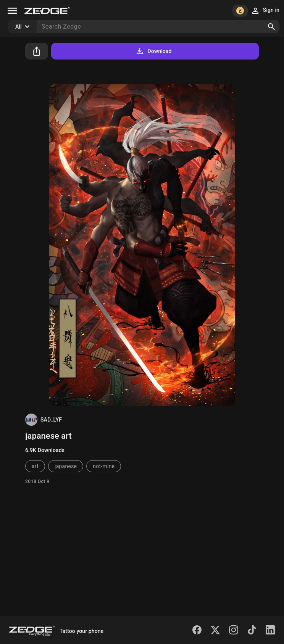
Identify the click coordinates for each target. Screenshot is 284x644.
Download (153, 51)
